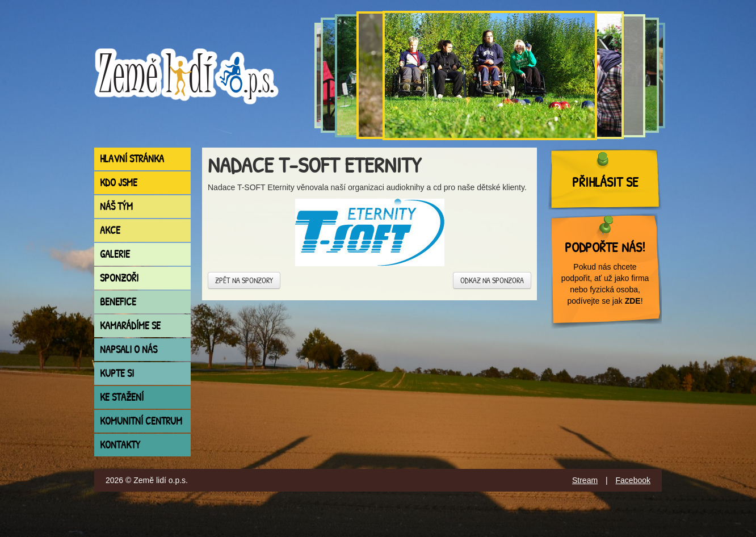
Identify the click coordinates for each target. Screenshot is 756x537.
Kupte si (117, 373)
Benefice (118, 302)
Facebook (633, 480)
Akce (110, 230)
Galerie (115, 254)
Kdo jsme (119, 183)
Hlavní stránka (132, 159)
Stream (585, 480)
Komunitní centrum (141, 421)
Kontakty (120, 445)
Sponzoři (119, 278)
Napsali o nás (129, 349)
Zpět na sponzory (244, 280)
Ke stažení (122, 397)
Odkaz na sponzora (492, 280)
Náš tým (116, 206)
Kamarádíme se (130, 326)
